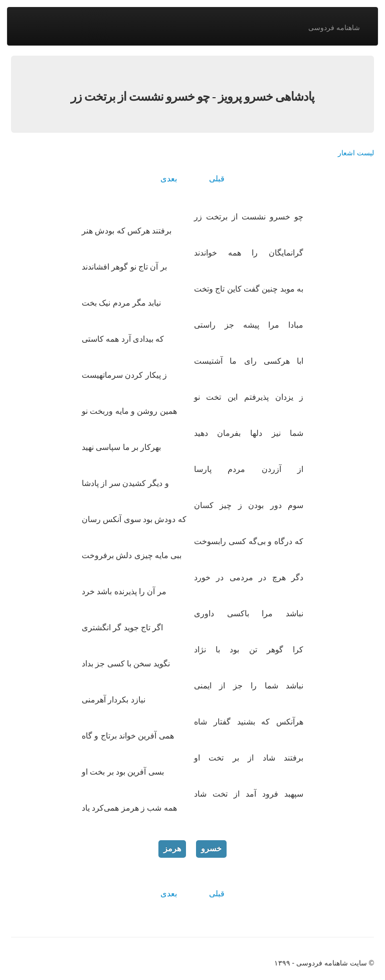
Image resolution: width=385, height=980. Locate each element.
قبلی (217, 179)
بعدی (169, 179)
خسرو (211, 848)
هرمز (172, 848)
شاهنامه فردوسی (334, 28)
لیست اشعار (356, 153)
